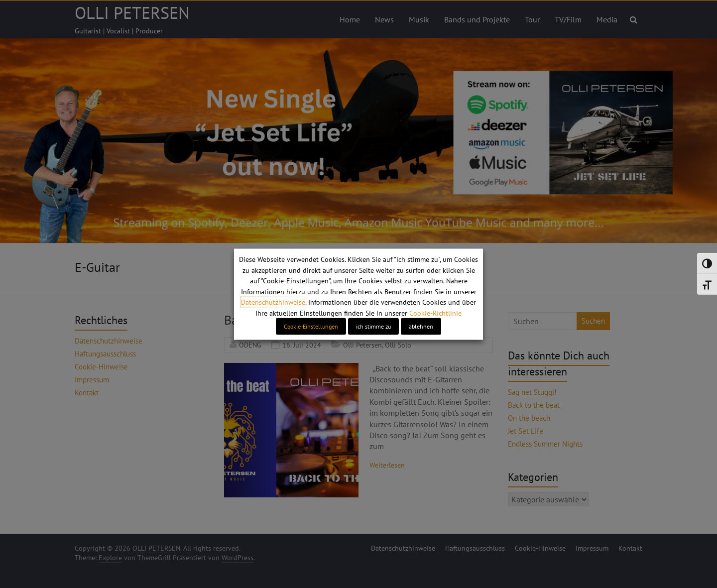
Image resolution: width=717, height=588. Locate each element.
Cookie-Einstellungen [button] (311, 326)
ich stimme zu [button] (373, 326)
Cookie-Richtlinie (435, 313)
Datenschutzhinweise (273, 302)
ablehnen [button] (421, 326)
